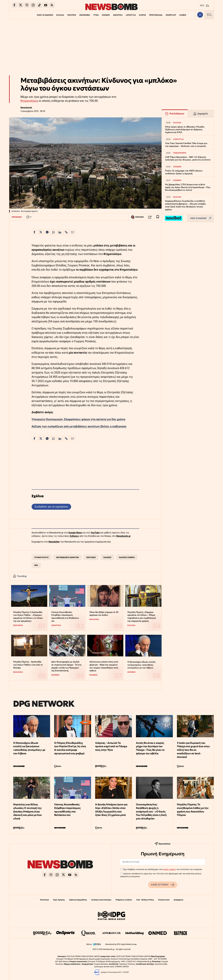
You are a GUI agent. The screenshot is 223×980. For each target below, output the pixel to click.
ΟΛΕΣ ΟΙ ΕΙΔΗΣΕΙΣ (44, 15)
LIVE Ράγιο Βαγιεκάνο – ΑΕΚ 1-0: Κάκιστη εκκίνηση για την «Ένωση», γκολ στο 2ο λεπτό (188, 158)
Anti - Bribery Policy (145, 900)
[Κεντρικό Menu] (209, 15)
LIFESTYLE (131, 15)
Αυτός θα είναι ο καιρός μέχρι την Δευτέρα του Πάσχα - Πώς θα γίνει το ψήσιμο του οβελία (150, 748)
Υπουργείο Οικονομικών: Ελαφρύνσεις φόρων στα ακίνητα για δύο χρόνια (78, 419)
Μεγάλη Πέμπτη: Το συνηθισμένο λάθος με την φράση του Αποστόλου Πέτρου (193, 810)
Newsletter (54, 542)
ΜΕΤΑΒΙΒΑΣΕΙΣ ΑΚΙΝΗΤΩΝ (68, 557)
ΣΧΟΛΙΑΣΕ (137, 217)
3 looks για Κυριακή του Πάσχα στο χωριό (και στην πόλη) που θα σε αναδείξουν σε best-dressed (193, 750)
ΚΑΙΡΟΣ (143, 15)
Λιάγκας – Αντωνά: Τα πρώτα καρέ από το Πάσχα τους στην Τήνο (111, 746)
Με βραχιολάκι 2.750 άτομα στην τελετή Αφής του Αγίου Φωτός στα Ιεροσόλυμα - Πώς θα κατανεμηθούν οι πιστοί (188, 187)
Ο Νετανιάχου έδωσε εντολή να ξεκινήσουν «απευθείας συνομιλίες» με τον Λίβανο (141, 665)
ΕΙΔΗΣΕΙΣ (107, 557)
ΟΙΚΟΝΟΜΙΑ (84, 15)
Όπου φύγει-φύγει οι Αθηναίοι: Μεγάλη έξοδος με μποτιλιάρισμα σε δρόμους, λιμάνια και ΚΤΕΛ (185, 130)
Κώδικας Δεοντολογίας (101, 900)
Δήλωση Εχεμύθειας (78, 900)
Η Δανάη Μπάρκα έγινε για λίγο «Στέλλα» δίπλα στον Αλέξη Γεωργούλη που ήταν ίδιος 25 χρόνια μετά (111, 810)
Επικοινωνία (164, 900)
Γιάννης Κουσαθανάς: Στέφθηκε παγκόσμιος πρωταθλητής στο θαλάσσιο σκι (65, 616)
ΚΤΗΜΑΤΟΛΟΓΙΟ (42, 557)
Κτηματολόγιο (29, 101)
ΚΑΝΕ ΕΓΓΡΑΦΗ (163, 885)
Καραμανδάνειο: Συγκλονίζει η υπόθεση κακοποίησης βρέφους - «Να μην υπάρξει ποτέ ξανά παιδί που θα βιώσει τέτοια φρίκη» (186, 205)
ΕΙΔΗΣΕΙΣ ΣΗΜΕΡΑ (127, 557)
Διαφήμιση (178, 900)
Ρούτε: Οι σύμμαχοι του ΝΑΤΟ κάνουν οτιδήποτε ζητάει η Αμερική (184, 172)
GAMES (183, 15)
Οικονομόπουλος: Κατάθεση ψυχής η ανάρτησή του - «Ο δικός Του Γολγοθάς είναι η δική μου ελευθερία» (151, 811)
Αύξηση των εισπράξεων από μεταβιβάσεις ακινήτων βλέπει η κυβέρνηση (79, 426)
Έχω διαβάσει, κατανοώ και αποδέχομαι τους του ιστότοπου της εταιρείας (163, 869)
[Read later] (158, 217)
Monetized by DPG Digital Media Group (121, 944)
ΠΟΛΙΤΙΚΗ (71, 15)
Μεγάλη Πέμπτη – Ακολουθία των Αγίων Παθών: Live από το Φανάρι (28, 665)
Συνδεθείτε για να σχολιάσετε (51, 507)
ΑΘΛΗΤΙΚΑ (118, 15)
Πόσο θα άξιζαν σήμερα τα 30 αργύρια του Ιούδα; (104, 614)
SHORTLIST (172, 15)
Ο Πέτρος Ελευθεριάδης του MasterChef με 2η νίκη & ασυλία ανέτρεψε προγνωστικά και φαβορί (70, 748)
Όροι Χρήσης (59, 900)
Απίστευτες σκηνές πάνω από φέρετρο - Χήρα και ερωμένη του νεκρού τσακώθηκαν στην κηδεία (104, 666)
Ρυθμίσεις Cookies (124, 900)
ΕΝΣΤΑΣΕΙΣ (91, 557)
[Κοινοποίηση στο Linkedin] (60, 232)
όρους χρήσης (170, 869)
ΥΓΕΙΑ (96, 15)
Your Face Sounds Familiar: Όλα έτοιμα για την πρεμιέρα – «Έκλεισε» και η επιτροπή (186, 145)
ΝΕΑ (36, 565)
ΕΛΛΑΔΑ (60, 15)
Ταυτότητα (44, 900)
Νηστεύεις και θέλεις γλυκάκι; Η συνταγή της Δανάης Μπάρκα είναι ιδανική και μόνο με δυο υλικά (27, 811)
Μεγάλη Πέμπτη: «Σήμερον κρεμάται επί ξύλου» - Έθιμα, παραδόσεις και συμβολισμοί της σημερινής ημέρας (142, 616)
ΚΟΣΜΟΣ (106, 15)
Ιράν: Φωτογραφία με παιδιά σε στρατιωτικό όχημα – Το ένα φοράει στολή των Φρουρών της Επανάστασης (66, 666)
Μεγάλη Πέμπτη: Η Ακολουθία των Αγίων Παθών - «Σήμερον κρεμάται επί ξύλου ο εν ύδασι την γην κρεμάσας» (28, 616)
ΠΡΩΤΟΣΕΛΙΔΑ (156, 15)
